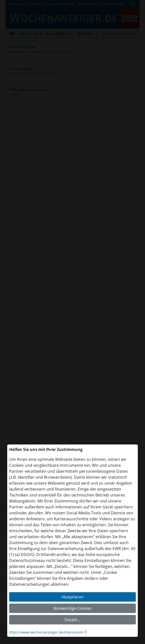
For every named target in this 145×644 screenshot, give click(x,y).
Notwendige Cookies (72, 608)
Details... (72, 620)
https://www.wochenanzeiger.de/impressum (46, 632)
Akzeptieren (73, 597)
